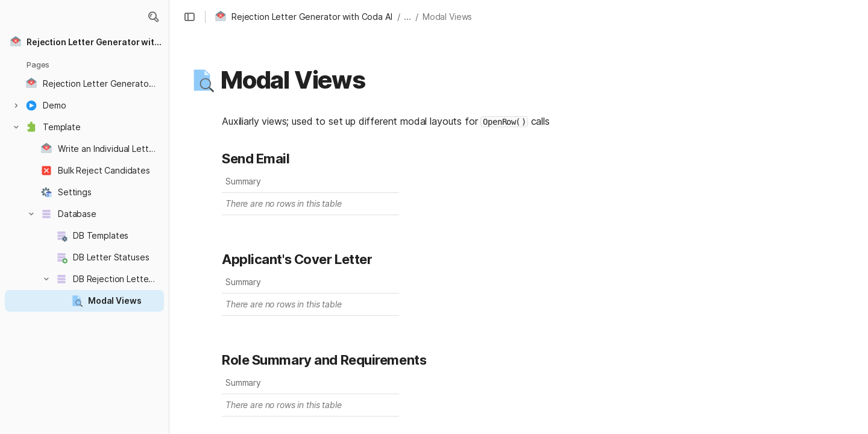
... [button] (407, 17)
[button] (153, 17)
